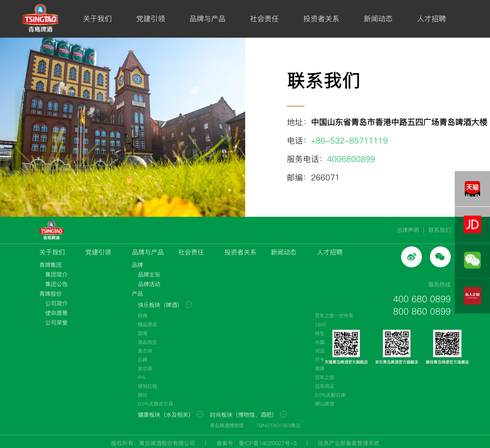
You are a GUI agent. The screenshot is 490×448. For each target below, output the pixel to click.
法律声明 (408, 230)
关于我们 (97, 19)
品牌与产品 (208, 19)
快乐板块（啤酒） (160, 305)
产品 (137, 294)
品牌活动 (149, 284)
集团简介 (56, 274)
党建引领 (151, 19)
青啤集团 (50, 265)
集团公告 (56, 284)
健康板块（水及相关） (166, 415)
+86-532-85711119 (349, 141)
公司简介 (56, 303)
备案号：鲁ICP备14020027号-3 (256, 443)
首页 (51, 19)
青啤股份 (50, 294)
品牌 (137, 265)
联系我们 (440, 230)
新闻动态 (378, 19)
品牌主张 (149, 274)
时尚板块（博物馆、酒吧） (244, 415)
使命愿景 (56, 313)
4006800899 (351, 159)
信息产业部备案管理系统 (349, 443)
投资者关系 (321, 19)
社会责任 (264, 19)
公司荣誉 (56, 323)
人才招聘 (432, 19)
